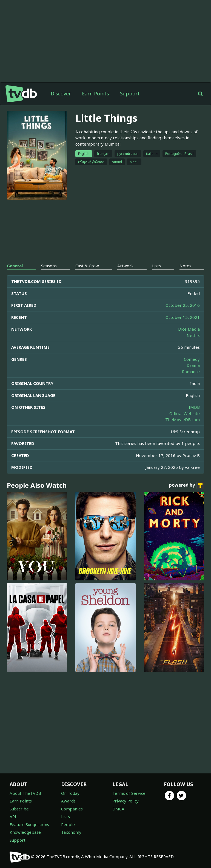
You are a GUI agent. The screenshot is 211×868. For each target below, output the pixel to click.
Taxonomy (71, 832)
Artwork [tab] (126, 266)
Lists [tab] (156, 266)
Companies (72, 809)
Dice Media (189, 329)
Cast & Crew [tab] (87, 266)
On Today (70, 793)
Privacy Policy (126, 801)
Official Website (185, 413)
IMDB (194, 407)
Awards (68, 801)
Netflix (193, 335)
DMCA (118, 809)
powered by (187, 486)
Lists (65, 816)
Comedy (192, 359)
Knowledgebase (25, 832)
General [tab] (15, 266)
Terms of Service (129, 793)
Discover (61, 93)
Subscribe (19, 809)
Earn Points (95, 93)
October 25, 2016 (183, 305)
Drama (193, 365)
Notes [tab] (185, 266)
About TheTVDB (25, 793)
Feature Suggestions (29, 824)
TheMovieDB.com (183, 419)
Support (130, 93)
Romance (191, 371)
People (68, 824)
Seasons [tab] (49, 266)
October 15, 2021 (183, 317)
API (13, 816)
